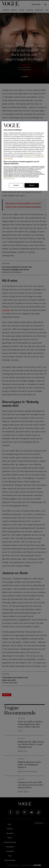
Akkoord (32, 185)
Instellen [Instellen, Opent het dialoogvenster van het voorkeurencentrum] (16, 185)
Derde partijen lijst (9, 179)
